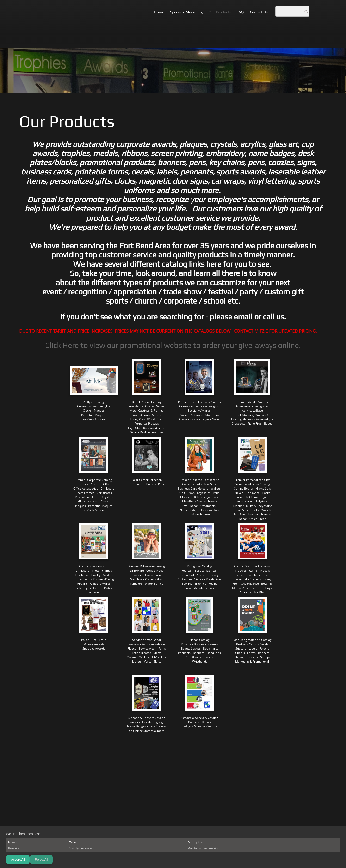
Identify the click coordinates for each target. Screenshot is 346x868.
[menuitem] (159, 12)
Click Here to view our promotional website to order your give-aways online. (173, 345)
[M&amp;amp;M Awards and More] (20, 12)
